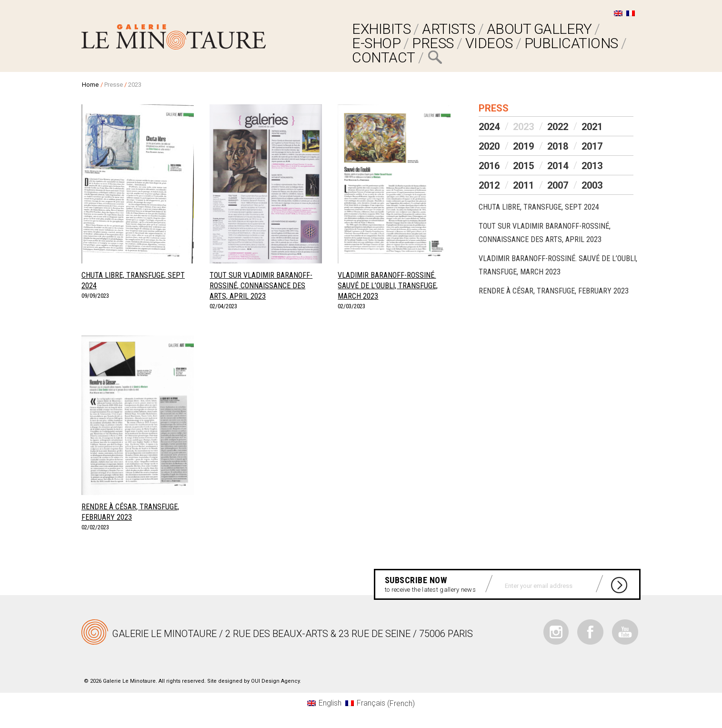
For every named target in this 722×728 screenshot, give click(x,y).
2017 (592, 146)
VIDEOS (489, 43)
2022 (558, 127)
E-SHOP (376, 43)
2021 (592, 127)
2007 (558, 185)
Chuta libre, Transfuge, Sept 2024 (539, 207)
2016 (489, 166)
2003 (592, 185)
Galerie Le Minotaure (174, 37)
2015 (523, 166)
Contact (384, 57)
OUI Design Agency (275, 681)
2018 (558, 146)
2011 (523, 185)
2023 (523, 127)
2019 (523, 146)
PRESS (433, 43)
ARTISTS (449, 29)
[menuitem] (618, 13)
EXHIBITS (381, 29)
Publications (571, 43)
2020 (489, 146)
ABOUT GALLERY (539, 29)
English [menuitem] (330, 703)
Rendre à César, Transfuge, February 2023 (554, 291)
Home (90, 85)
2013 (592, 166)
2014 (558, 166)
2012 (489, 185)
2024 (489, 127)
